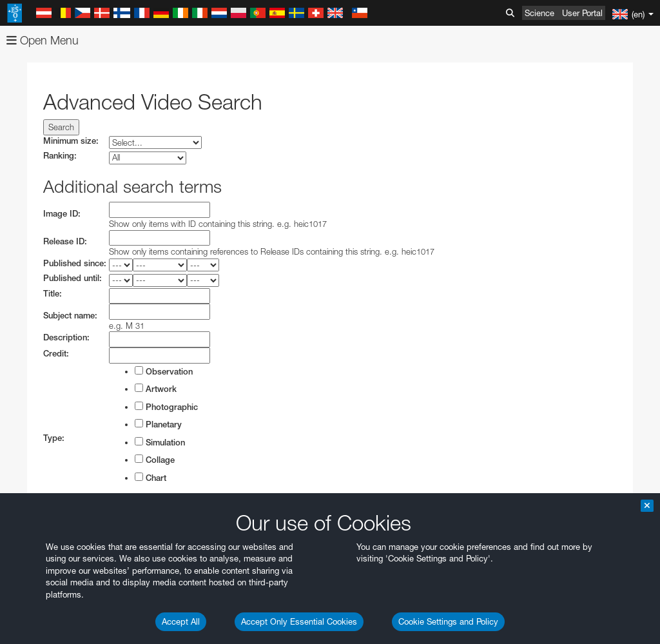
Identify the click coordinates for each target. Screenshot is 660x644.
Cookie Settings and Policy (448, 621)
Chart (150, 478)
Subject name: (70, 316)
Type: (54, 438)
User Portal (582, 13)
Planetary (158, 424)
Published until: (73, 278)
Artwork (156, 389)
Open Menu (43, 40)
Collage (155, 460)
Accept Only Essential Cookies (299, 621)
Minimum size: (71, 141)
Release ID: (65, 241)
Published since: (75, 263)
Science (539, 13)
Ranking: (60, 156)
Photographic (166, 407)
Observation (164, 371)
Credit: (56, 354)
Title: (53, 294)
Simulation (160, 442)
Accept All (181, 621)
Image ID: (62, 214)
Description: (66, 337)
